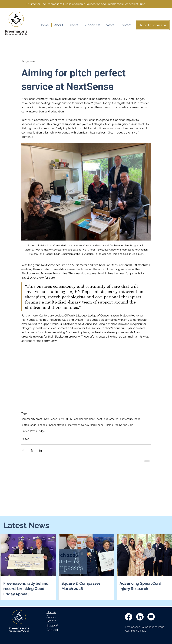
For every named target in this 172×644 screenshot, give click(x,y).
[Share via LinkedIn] (40, 450)
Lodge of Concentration (52, 425)
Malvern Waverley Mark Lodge (86, 425)
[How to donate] (153, 25)
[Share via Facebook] (23, 450)
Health (25, 439)
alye (62, 419)
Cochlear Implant (84, 419)
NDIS (69, 419)
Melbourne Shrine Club (120, 425)
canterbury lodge (130, 419)
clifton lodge (29, 425)
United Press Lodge (33, 431)
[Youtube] (151, 617)
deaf (99, 419)
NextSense (51, 419)
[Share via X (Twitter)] (32, 450)
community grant (32, 419)
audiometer (111, 419)
